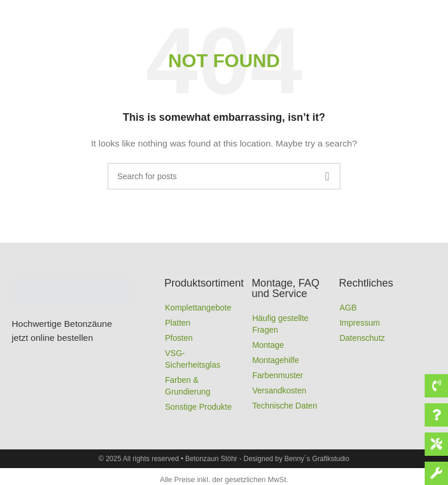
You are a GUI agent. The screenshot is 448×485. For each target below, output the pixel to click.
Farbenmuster (277, 375)
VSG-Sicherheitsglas (193, 359)
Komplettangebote (198, 308)
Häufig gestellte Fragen (280, 324)
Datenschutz (362, 338)
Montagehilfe (275, 360)
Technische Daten (284, 406)
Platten (178, 323)
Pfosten (179, 338)
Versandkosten (279, 390)
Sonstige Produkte (198, 407)
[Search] (224, 176)
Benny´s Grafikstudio (317, 459)
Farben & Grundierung (188, 386)
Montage (268, 345)
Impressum (360, 323)
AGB (348, 308)
